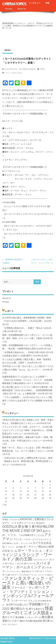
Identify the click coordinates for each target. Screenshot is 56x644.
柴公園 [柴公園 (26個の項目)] (46, 617)
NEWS (8, 50)
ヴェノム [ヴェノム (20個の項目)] (33, 600)
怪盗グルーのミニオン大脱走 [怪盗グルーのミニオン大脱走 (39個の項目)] (28, 610)
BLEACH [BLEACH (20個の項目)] (40, 523)
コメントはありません (14, 73)
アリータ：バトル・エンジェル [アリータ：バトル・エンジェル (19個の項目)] (28, 539)
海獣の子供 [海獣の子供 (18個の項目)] (24, 621)
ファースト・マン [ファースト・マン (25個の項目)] (23, 587)
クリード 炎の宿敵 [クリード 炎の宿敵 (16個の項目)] (15, 547)
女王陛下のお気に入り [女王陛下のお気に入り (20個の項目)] (17, 604)
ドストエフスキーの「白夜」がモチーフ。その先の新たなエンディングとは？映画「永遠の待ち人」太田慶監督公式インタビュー (27, 430)
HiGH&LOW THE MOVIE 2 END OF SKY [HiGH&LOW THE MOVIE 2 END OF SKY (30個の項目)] (28, 528)
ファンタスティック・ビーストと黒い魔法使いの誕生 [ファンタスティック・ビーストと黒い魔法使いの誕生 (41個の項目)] (28, 583)
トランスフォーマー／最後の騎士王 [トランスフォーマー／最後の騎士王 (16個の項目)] (18, 571)
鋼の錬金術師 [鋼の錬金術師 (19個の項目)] (36, 621)
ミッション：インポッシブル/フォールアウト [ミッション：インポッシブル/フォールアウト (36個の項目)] (28, 596)
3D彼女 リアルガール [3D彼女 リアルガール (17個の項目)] (11, 519)
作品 (47, 3)
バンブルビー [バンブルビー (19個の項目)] (25, 575)
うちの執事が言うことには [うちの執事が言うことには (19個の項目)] (31, 535)
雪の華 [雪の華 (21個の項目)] (46, 621)
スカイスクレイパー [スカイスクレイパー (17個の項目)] (40, 560)
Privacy (9, 9)
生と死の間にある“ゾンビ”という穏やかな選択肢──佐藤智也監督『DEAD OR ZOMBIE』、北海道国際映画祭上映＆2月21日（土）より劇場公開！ (27, 390)
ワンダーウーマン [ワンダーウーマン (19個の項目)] (19, 600)
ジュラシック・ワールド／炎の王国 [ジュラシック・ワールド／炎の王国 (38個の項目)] (27, 557)
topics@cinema (11, 69)
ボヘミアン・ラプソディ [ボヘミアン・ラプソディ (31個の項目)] (26, 589)
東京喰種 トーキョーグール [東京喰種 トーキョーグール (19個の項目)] (28, 617)
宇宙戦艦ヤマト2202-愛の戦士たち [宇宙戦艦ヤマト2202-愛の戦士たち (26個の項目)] (26, 606)
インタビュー (34, 3)
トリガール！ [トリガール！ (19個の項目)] (38, 571)
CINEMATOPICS (14, 4)
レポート (9, 311)
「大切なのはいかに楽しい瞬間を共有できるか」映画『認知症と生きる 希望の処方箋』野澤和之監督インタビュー (27, 461)
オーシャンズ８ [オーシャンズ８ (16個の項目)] (27, 543)
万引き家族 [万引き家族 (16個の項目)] (42, 601)
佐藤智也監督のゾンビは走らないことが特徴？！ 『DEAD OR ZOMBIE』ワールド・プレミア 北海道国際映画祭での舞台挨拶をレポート (27, 380)
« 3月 (4, 505)
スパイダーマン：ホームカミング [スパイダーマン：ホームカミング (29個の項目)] (26, 565)
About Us (22, 9)
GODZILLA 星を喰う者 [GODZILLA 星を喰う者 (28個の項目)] (19, 526)
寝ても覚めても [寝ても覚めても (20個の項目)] (37, 609)
